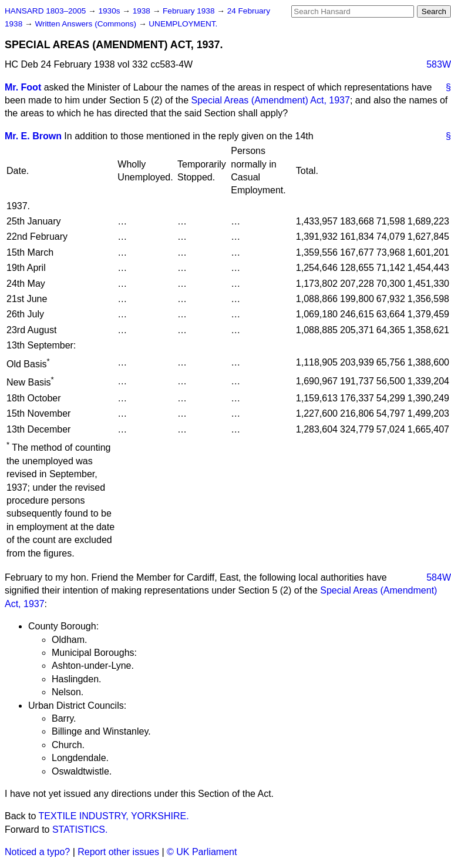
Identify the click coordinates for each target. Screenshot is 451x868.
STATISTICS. (80, 830)
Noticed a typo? (37, 852)
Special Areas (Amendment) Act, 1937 (271, 100)
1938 (143, 11)
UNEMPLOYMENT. (183, 24)
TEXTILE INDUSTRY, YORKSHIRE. (114, 816)
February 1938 (190, 11)
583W (439, 64)
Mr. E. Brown (33, 136)
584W (439, 577)
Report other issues (118, 852)
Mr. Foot (23, 87)
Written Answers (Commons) (87, 24)
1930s (110, 11)
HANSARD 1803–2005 (45, 11)
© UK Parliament (202, 852)
